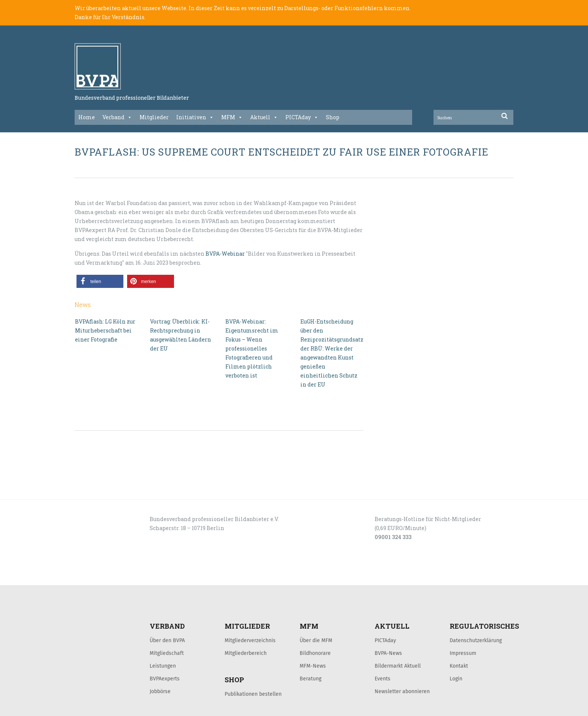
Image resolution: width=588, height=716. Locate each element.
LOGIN (103, 577)
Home (87, 117)
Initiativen (195, 117)
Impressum (463, 653)
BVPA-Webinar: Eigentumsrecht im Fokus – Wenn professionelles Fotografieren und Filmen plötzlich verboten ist (252, 348)
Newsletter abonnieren (402, 691)
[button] (100, 281)
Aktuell (264, 117)
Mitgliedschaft (167, 653)
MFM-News (313, 666)
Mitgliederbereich (246, 653)
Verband (117, 117)
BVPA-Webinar (225, 254)
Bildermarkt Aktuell (398, 666)
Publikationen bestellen (253, 694)
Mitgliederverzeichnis (250, 640)
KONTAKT (128, 577)
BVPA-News (388, 653)
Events (382, 679)
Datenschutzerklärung (476, 640)
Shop (333, 117)
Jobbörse (160, 691)
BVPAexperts (165, 679)
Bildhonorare (315, 653)
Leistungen (163, 666)
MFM (232, 117)
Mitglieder (154, 117)
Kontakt (459, 666)
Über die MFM (316, 640)
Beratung (310, 679)
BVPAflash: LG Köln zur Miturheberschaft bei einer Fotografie (105, 330)
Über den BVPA (167, 640)
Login (456, 679)
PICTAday (302, 117)
